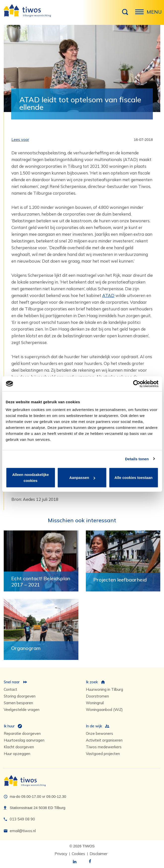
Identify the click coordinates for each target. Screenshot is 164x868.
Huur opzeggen (17, 754)
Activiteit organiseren (104, 740)
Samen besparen (18, 703)
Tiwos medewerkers (104, 747)
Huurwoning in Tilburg (104, 689)
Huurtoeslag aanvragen (24, 740)
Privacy (61, 854)
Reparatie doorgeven (22, 733)
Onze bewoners (99, 733)
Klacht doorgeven (19, 747)
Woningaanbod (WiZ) (104, 710)
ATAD (108, 295)
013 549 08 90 (22, 819)
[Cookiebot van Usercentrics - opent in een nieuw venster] (137, 384)
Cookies (78, 854)
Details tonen (137, 459)
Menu (141, 14)
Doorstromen (97, 696)
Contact (10, 689)
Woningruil (95, 703)
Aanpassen (82, 478)
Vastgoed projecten (103, 754)
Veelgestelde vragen (22, 710)
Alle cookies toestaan (133, 478)
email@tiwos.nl (23, 831)
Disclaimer (98, 854)
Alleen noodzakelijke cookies (31, 478)
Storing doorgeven (20, 696)
